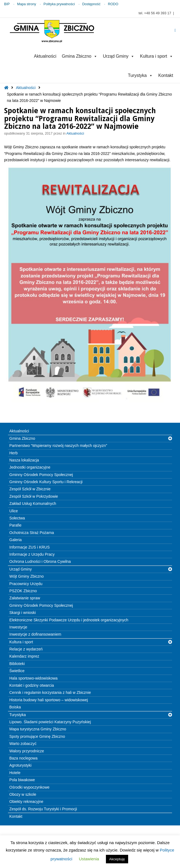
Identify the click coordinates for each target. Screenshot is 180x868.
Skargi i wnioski (22, 613)
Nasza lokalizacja (24, 460)
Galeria (16, 540)
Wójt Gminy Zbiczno (26, 576)
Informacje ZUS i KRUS (29, 547)
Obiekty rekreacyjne (26, 802)
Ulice (14, 511)
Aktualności (45, 56)
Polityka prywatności (59, 4)
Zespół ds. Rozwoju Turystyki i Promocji (43, 809)
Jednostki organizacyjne (30, 467)
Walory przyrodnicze (27, 751)
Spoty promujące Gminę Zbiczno (37, 736)
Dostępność (92, 4)
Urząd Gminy (119, 56)
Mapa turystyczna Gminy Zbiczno (38, 729)
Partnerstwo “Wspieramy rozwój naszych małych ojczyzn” (58, 446)
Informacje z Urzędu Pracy (32, 554)
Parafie (15, 525)
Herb (13, 453)
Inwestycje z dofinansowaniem (35, 634)
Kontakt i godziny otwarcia (32, 685)
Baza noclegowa (23, 758)
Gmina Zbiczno (80, 56)
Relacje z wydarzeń (26, 649)
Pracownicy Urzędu (26, 584)
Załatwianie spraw (25, 598)
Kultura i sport (157, 56)
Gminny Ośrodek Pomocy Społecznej (41, 475)
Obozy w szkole (23, 794)
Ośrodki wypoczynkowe (29, 787)
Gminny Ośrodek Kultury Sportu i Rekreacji (46, 482)
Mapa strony (26, 4)
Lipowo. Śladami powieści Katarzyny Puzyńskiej (50, 722)
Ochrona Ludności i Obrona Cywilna (40, 561)
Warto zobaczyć (23, 744)
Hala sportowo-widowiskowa (33, 678)
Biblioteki (17, 664)
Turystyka (140, 75)
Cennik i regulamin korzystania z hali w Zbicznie (50, 692)
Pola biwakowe (22, 780)
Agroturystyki (20, 765)
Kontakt (166, 75)
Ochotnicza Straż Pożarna (32, 533)
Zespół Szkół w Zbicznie (30, 489)
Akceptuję (117, 859)
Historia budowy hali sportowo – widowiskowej (49, 700)
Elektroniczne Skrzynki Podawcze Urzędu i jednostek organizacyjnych (69, 620)
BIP (7, 4)
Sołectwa (17, 518)
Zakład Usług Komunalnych (33, 503)
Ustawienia (89, 859)
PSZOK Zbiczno (23, 591)
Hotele (15, 773)
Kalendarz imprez (24, 656)
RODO (113, 4)
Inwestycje (18, 627)
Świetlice (17, 671)
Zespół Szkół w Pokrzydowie (34, 496)
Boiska (15, 707)
